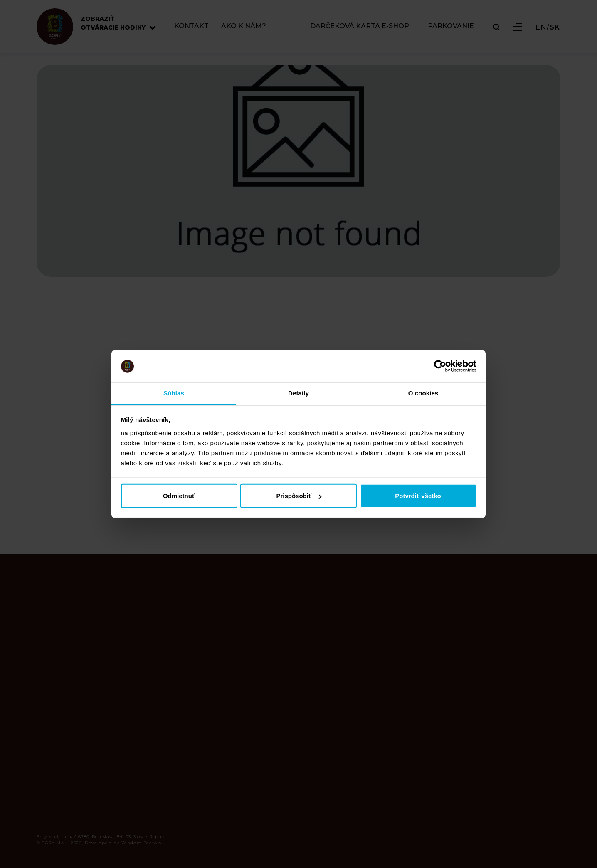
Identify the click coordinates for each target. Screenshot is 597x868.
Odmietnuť (179, 496)
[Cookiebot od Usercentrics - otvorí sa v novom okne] (440, 366)
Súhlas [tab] (174, 393)
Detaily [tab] (298, 393)
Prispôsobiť (299, 496)
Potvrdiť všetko (418, 496)
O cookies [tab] (423, 393)
